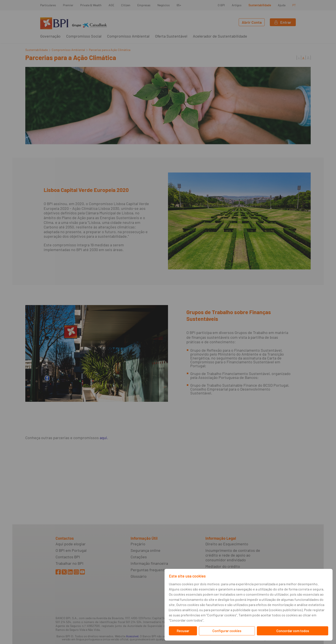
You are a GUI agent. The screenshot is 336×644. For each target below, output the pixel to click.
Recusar (183, 631)
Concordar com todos (293, 631)
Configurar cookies (227, 631)
